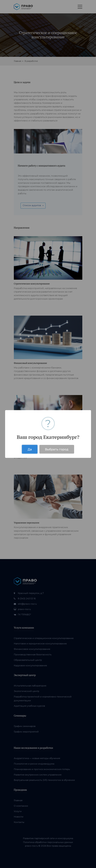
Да (30, 449)
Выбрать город (57, 449)
